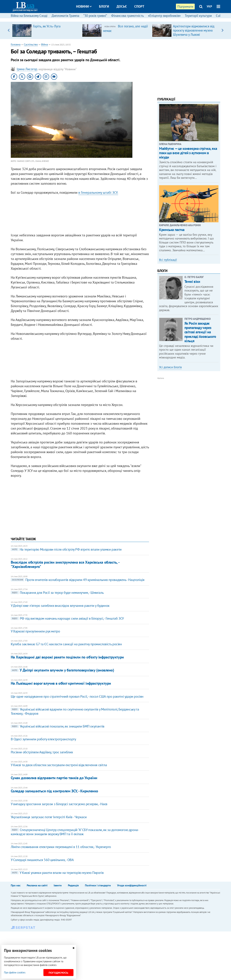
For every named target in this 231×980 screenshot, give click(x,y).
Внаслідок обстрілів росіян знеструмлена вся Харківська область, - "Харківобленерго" (65, 564)
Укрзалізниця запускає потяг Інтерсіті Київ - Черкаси (49, 817)
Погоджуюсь (58, 973)
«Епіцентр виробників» (164, 16)
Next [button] (222, 30)
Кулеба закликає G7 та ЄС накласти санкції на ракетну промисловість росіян (66, 644)
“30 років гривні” (95, 16)
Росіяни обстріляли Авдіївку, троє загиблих (42, 752)
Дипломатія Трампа (65, 16)
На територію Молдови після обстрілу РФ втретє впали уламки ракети (66, 549)
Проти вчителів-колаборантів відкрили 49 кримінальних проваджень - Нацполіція (78, 580)
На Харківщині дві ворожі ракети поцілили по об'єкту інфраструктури (67, 657)
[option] (46, 30)
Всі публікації (168, 260)
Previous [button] (9, 30)
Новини (84, 6)
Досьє (122, 6)
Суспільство (31, 44)
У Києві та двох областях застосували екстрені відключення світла (59, 765)
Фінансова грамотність (127, 16)
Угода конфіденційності (132, 885)
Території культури (198, 16)
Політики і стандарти (98, 885)
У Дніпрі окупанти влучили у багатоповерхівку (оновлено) (62, 670)
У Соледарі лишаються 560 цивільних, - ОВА (42, 860)
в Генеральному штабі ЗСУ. (98, 192)
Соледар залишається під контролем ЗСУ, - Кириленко (54, 791)
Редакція (73, 885)
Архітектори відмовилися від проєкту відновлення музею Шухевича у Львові (194, 30)
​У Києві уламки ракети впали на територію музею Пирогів (57, 873)
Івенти (58, 885)
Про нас (16, 885)
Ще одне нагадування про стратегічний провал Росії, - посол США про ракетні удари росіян (77, 696)
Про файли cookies (15, 972)
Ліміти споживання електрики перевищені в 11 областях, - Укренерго (61, 847)
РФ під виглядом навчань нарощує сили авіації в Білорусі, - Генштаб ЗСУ (67, 618)
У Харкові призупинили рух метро (35, 631)
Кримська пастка (172, 230)
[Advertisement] (80, 215)
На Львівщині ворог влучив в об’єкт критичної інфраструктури (61, 683)
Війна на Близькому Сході (29, 16)
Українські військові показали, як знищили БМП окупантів (58, 726)
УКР (209, 6)
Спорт (139, 6)
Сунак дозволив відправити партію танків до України (54, 778)
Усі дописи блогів (170, 367)
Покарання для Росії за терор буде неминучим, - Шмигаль (57, 593)
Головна (16, 44)
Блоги (104, 6)
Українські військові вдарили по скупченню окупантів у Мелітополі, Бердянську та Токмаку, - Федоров (75, 711)
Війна (45, 44)
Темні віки (192, 282)
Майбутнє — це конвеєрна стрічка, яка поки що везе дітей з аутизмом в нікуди (188, 153)
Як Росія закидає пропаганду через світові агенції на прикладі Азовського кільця (200, 332)
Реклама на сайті (37, 885)
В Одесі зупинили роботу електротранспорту (43, 739)
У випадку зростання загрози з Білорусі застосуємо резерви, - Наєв (59, 804)
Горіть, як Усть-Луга (47, 26)
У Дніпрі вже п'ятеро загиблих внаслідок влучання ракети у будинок (60, 606)
